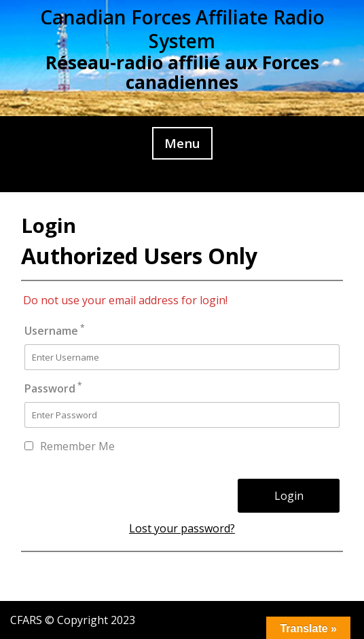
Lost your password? (182, 528)
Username (55, 330)
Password (53, 388)
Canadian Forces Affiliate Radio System (182, 29)
